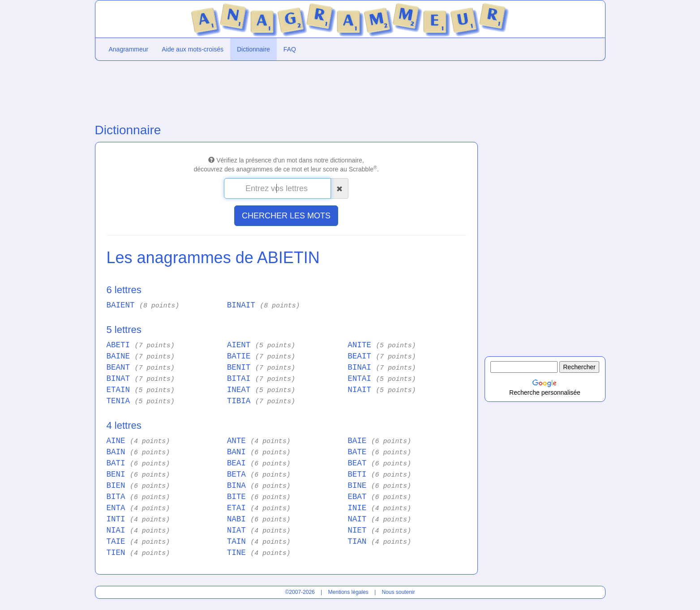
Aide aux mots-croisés (193, 49)
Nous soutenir (398, 592)
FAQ (290, 49)
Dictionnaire (253, 49)
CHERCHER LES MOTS (286, 216)
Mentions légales (348, 592)
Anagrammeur (129, 49)
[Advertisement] (286, 90)
